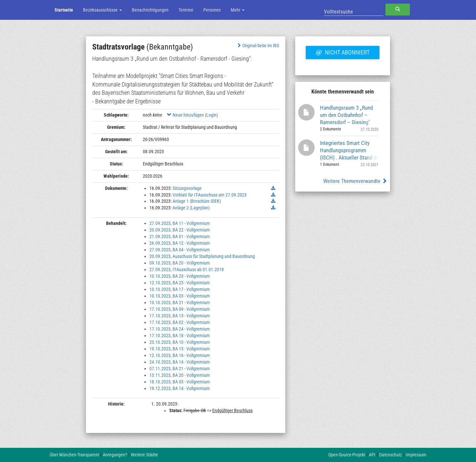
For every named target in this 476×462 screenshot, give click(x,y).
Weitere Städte (144, 455)
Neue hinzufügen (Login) (192, 115)
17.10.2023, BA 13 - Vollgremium (180, 316)
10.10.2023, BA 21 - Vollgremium (180, 302)
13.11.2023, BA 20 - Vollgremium (180, 375)
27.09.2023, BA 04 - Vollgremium (180, 250)
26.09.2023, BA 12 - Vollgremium (180, 243)
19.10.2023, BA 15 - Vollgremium (180, 349)
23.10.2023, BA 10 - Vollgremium (180, 342)
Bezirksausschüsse (102, 10)
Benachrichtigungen (150, 10)
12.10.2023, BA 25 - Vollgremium (180, 283)
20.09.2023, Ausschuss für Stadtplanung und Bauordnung (202, 256)
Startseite (64, 10)
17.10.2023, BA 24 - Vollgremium (180, 329)
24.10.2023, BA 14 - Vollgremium (180, 362)
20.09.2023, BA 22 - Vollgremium (180, 230)
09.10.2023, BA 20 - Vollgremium (180, 263)
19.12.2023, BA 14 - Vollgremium (180, 388)
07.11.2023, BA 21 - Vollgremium (180, 369)
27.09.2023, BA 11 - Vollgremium (180, 223)
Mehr (238, 10)
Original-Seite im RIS (258, 46)
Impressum (416, 455)
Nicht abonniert (342, 52)
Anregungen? (115, 455)
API (372, 455)
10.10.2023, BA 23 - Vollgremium (180, 276)
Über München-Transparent (74, 455)
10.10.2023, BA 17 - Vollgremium (180, 289)
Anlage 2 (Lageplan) (191, 208)
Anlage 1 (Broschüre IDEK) (197, 201)
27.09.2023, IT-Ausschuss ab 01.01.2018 (187, 269)
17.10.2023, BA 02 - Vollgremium (180, 322)
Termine (186, 10)
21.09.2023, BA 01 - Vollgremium (180, 236)
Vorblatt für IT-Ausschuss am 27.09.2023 (210, 195)
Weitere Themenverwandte (355, 181)
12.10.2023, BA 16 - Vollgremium (180, 355)
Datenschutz (391, 455)
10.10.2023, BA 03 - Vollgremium (180, 296)
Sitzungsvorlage (187, 188)
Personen (212, 10)
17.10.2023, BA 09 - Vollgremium (180, 309)
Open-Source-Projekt (347, 455)
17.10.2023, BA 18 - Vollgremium (180, 336)
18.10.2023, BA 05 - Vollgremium (180, 382)
